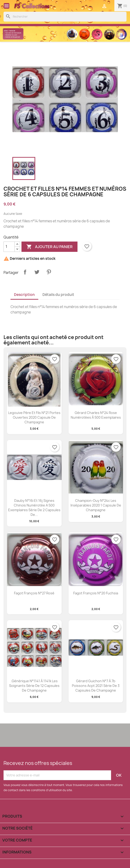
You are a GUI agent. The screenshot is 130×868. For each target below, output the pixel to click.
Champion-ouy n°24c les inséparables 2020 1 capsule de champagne (96, 505)
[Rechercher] (65, 17)
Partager (25, 272)
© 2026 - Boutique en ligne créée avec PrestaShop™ (47, 861)
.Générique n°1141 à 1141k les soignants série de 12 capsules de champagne (34, 686)
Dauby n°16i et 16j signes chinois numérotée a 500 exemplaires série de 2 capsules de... (34, 507)
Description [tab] (24, 295)
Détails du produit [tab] (58, 295)
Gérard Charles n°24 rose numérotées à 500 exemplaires (96, 415)
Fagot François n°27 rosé (34, 593)
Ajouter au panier (49, 247)
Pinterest (49, 272)
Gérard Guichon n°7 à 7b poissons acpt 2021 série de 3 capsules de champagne (96, 686)
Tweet (37, 272)
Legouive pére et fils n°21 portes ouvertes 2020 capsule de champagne (34, 417)
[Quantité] (9, 247)
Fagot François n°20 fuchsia (96, 593)
